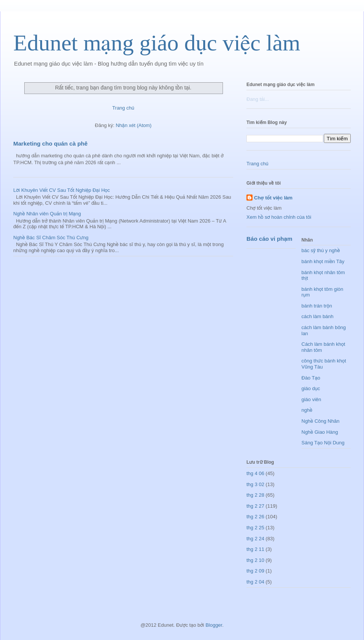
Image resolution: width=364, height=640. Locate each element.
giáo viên (311, 399)
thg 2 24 (255, 539)
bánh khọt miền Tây (323, 261)
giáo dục (311, 388)
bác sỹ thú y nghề (321, 250)
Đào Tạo (311, 378)
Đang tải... (258, 99)
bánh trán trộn (317, 306)
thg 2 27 (255, 506)
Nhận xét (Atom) (133, 125)
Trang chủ (123, 108)
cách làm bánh (318, 316)
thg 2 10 (255, 560)
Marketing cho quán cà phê (50, 144)
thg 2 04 (255, 582)
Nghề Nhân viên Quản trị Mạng (47, 214)
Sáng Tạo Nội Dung (323, 443)
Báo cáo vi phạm (269, 239)
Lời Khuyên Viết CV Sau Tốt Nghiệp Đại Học (62, 190)
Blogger (214, 625)
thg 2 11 (255, 549)
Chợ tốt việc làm (273, 198)
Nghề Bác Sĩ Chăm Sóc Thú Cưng (51, 238)
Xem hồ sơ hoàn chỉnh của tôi (279, 217)
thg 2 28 (255, 495)
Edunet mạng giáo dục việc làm (157, 43)
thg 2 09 (255, 571)
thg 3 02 (255, 484)
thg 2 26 (255, 517)
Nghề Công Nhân (320, 421)
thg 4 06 (255, 473)
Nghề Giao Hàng (320, 432)
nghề (307, 410)
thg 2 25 (255, 528)
